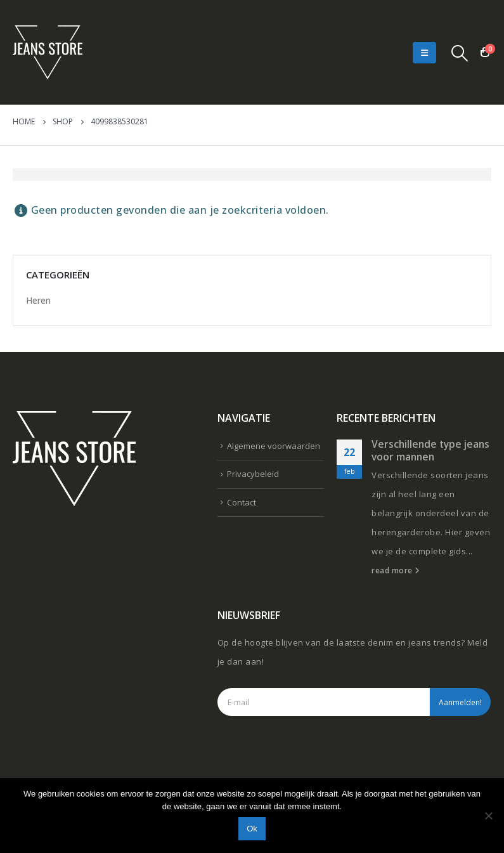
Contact (242, 502)
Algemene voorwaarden (274, 446)
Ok (252, 829)
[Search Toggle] (460, 53)
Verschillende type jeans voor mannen (430, 450)
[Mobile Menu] (424, 53)
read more (396, 570)
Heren (38, 300)
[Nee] (488, 816)
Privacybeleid (253, 474)
